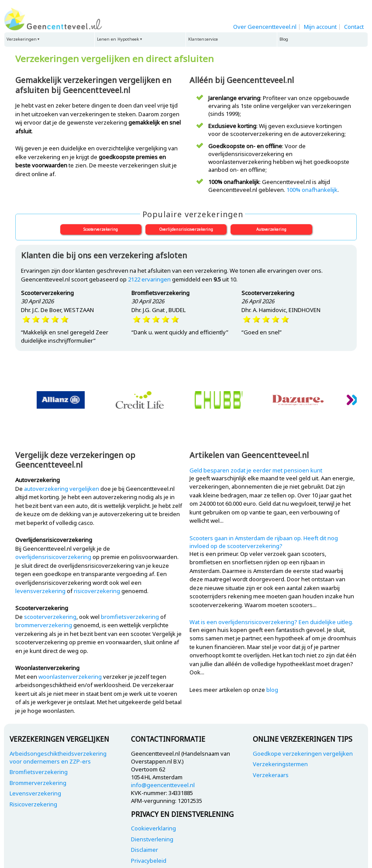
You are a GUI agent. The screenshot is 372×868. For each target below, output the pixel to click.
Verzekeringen (22, 39)
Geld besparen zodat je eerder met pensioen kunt (256, 470)
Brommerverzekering (38, 783)
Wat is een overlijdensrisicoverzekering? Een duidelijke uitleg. (271, 622)
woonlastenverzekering (70, 677)
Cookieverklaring (153, 828)
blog (272, 690)
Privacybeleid (149, 861)
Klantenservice (203, 39)
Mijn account (320, 27)
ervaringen (149, 279)
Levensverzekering (35, 793)
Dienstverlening (152, 839)
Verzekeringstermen (280, 764)
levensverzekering (40, 591)
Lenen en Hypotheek (118, 39)
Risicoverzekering (33, 804)
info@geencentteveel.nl (163, 785)
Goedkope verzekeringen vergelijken (303, 753)
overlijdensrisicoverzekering (53, 557)
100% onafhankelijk (312, 190)
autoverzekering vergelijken (62, 489)
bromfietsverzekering (130, 617)
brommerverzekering (44, 625)
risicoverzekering (97, 591)
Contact (354, 27)
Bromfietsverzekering (39, 772)
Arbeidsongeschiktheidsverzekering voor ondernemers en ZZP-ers (58, 757)
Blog (284, 39)
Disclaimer (145, 850)
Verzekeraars (271, 775)
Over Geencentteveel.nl (265, 27)
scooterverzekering (50, 617)
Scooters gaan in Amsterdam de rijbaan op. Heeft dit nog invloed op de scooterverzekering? (264, 542)
